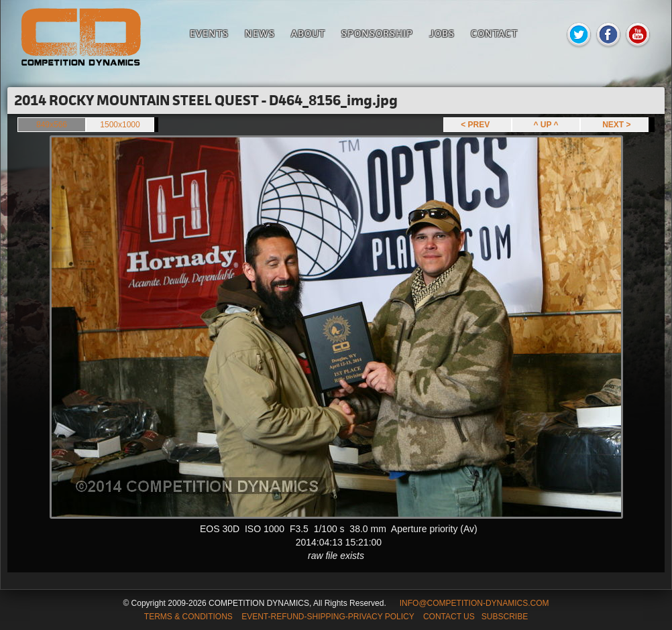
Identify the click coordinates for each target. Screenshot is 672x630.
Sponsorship (377, 33)
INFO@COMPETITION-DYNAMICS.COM (474, 603)
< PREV (478, 125)
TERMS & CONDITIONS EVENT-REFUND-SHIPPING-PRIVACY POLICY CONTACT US (310, 617)
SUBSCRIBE (505, 617)
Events (209, 33)
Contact (494, 33)
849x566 (52, 125)
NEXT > (614, 125)
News (260, 33)
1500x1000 (120, 125)
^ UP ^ (546, 125)
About (308, 33)
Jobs (442, 33)
